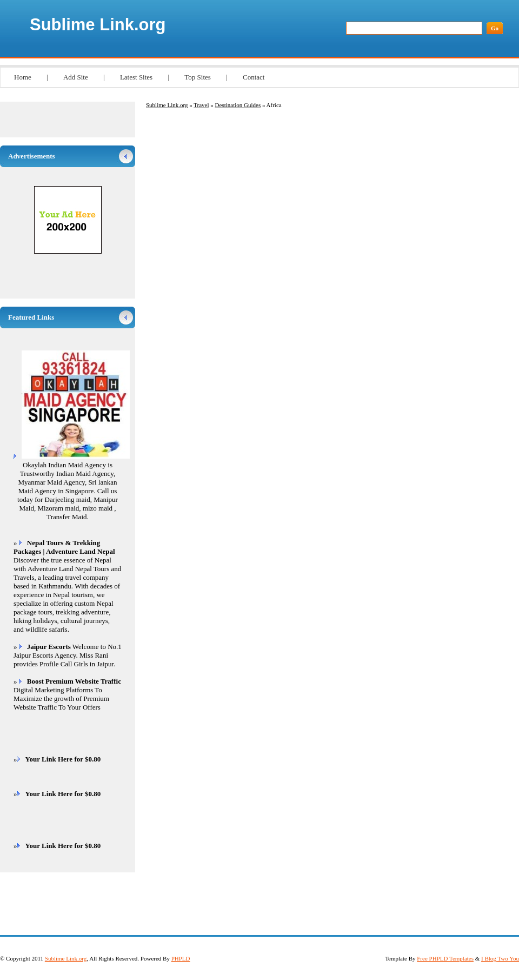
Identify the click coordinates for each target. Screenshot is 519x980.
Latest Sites (136, 77)
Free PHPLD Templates (445, 958)
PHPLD (181, 958)
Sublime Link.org (98, 25)
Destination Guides (238, 105)
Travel (201, 105)
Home (23, 77)
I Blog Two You (500, 958)
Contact (254, 77)
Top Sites (198, 77)
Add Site (76, 77)
